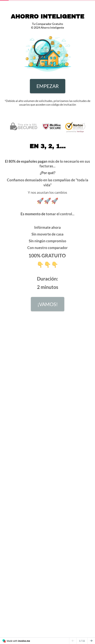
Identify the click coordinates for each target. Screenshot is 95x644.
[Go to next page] (91, 641)
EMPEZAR (48, 86)
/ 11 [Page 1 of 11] (82, 641)
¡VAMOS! (48, 305)
